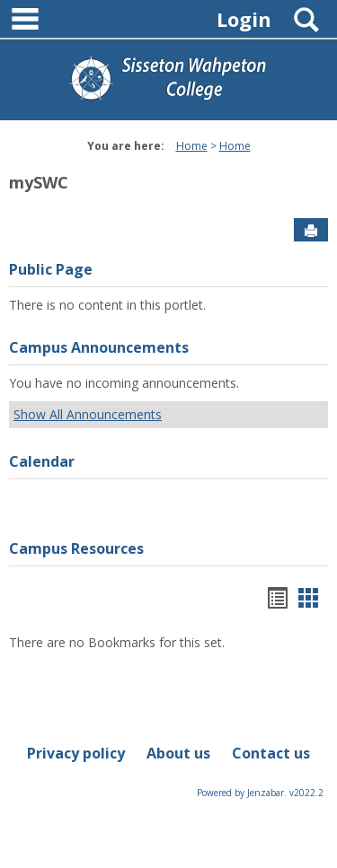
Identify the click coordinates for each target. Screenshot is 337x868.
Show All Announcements (88, 414)
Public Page (51, 269)
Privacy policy (76, 753)
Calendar (42, 461)
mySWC (39, 182)
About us (178, 753)
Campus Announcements (99, 347)
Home (192, 146)
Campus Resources (76, 548)
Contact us (271, 753)
